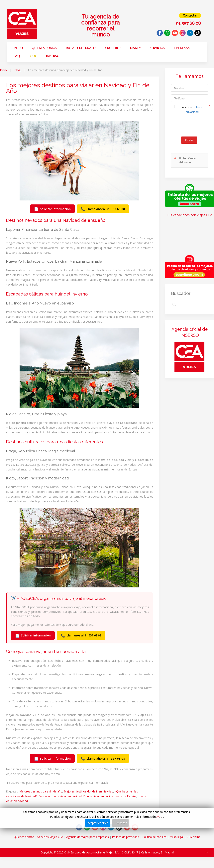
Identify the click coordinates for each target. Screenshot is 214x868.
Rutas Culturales (81, 48)
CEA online (194, 837)
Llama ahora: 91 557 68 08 (103, 209)
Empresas (182, 48)
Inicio (18, 48)
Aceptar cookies (98, 823)
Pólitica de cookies (154, 837)
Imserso (53, 56)
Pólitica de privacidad (126, 837)
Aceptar (192, 109)
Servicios (157, 48)
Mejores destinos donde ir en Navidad (89, 791)
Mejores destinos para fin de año (41, 791)
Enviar (189, 140)
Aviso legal (177, 837)
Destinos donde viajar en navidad (60, 796)
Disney (136, 48)
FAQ (17, 56)
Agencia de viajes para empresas (88, 837)
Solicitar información (52, 209)
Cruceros (113, 48)
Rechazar (121, 823)
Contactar (190, 16)
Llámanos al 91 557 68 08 (81, 635)
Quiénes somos (44, 48)
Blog (33, 56)
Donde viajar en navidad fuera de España (110, 796)
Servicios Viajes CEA (50, 837)
